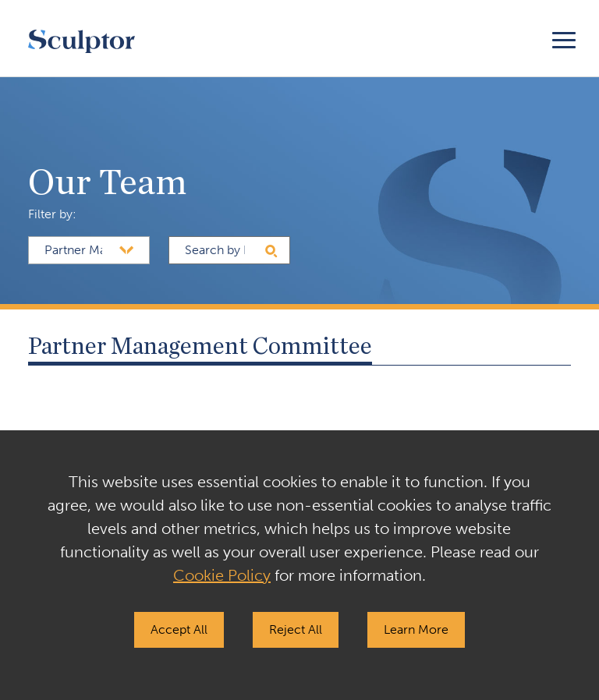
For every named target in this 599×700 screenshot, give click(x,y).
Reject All (296, 629)
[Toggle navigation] (564, 38)
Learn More (416, 629)
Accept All (179, 629)
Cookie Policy (222, 575)
